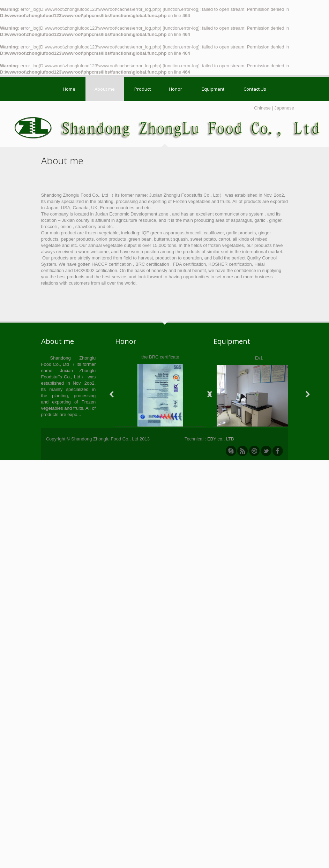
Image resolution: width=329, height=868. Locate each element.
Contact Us (255, 89)
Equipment (213, 89)
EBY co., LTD (221, 439)
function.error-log (181, 9)
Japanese (284, 108)
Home (69, 89)
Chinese (262, 108)
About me (105, 89)
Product (143, 89)
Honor (175, 89)
